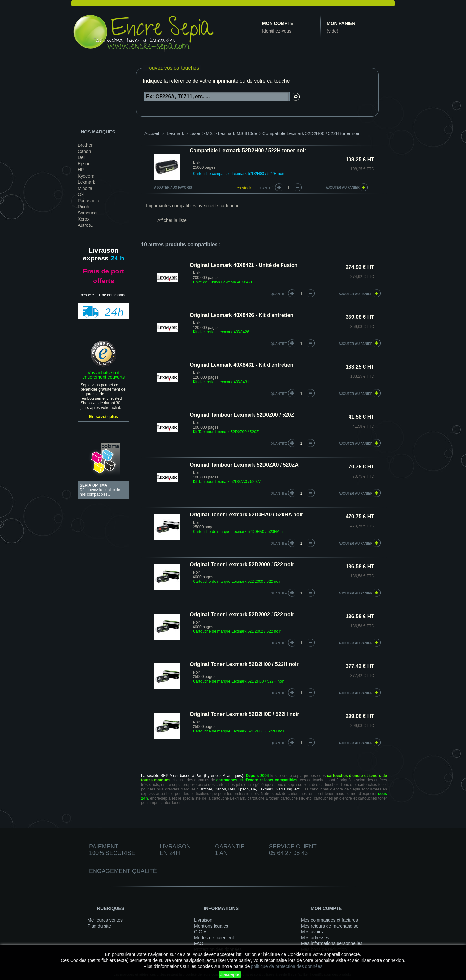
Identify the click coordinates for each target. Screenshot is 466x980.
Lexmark (86, 182)
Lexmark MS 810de (237, 133)
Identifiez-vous (277, 31)
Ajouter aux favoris (173, 187)
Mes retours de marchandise (330, 926)
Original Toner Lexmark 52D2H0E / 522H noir (244, 714)
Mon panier (341, 23)
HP (81, 170)
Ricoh (83, 207)
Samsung (87, 213)
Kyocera (86, 176)
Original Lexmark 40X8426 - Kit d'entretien (241, 315)
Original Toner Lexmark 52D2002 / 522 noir (242, 614)
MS (209, 133)
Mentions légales (211, 926)
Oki (81, 194)
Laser (195, 133)
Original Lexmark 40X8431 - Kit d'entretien (241, 365)
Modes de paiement (214, 938)
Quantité (266, 188)
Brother (85, 145)
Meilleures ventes (105, 920)
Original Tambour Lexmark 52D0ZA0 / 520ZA (244, 465)
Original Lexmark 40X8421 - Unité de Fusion (244, 265)
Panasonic (88, 201)
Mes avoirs (312, 932)
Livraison (203, 920)
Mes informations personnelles (332, 943)
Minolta (85, 188)
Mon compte (278, 23)
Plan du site (99, 926)
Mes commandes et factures (329, 920)
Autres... (86, 225)
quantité (279, 294)
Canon (84, 151)
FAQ (199, 943)
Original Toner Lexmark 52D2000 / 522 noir (242, 565)
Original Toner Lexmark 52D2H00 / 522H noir (244, 664)
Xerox (84, 219)
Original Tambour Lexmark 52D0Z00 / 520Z (242, 415)
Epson (84, 164)
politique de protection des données (287, 966)
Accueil (152, 133)
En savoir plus (104, 416)
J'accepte (230, 974)
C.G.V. (201, 932)
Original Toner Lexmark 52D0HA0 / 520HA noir (246, 515)
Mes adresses (315, 938)
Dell (82, 157)
